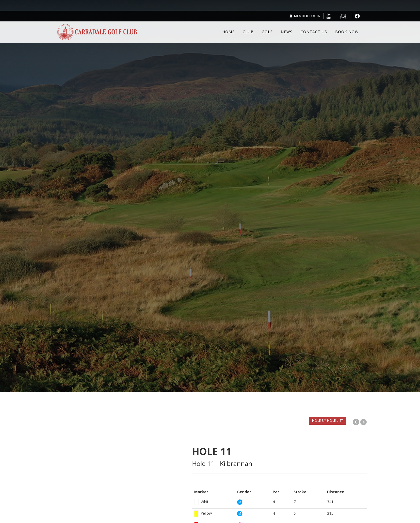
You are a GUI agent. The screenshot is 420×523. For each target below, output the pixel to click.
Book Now (347, 32)
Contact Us (314, 32)
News (287, 32)
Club (248, 32)
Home (228, 32)
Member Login (305, 16)
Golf (267, 32)
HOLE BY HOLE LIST (328, 421)
